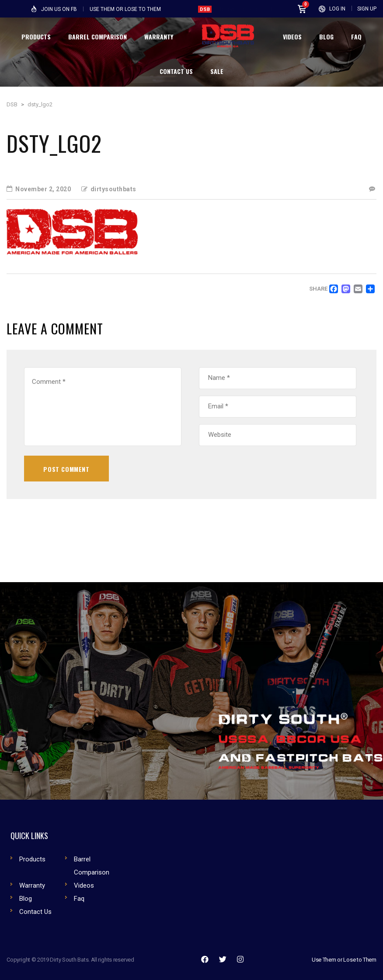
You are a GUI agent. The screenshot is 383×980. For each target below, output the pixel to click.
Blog (26, 899)
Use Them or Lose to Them (344, 960)
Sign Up (367, 9)
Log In (337, 9)
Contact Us (35, 912)
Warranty (32, 885)
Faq (79, 899)
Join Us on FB (59, 9)
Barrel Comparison (92, 866)
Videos (84, 885)
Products (32, 859)
